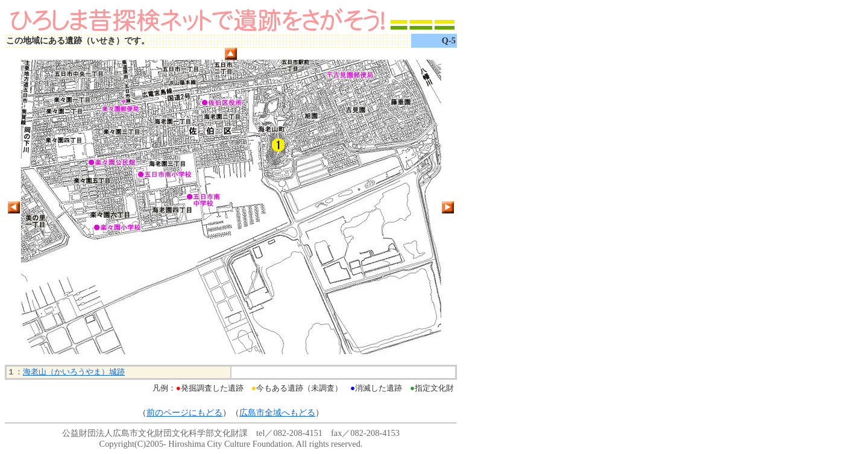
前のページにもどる (184, 412)
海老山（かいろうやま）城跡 (74, 372)
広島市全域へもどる (277, 412)
